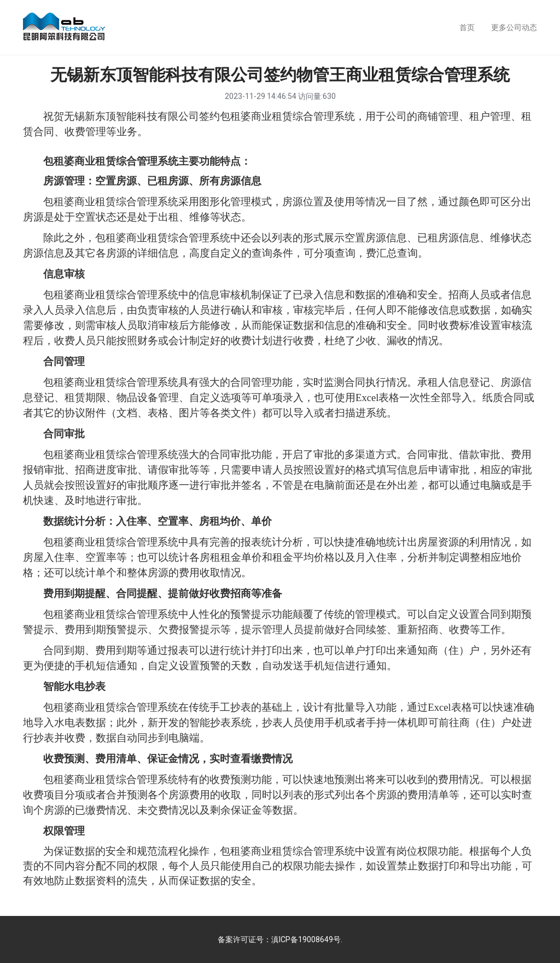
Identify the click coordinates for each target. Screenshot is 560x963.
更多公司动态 (514, 27)
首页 (467, 27)
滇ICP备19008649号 (306, 939)
